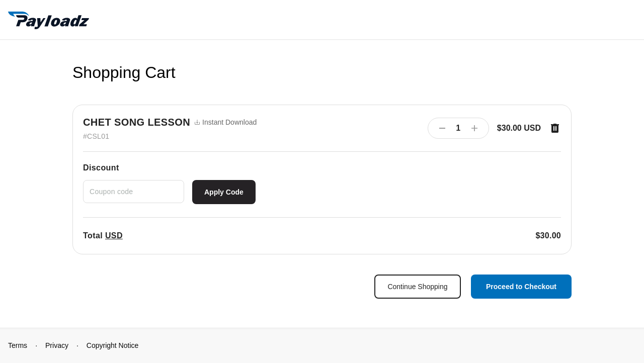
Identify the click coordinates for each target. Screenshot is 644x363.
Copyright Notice (113, 345)
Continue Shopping (417, 287)
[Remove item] (555, 128)
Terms (18, 345)
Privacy (57, 345)
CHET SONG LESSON (137, 122)
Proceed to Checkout (521, 287)
